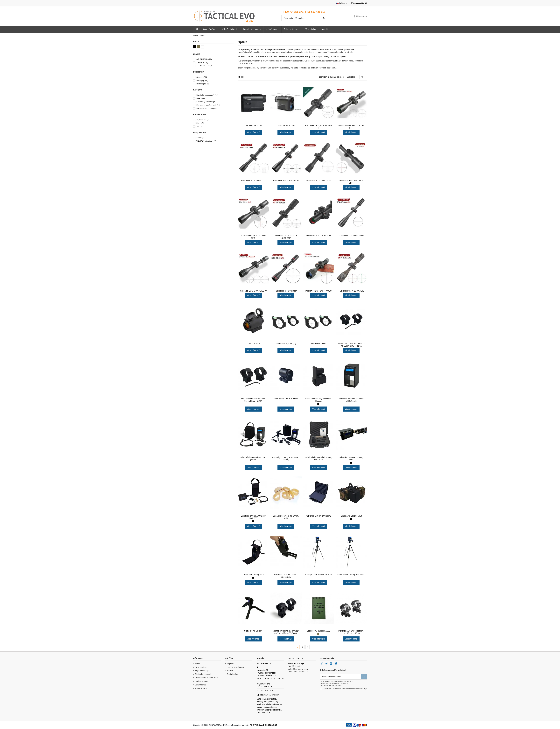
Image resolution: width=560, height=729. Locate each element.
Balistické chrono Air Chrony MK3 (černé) (351, 400)
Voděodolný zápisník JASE (319, 631)
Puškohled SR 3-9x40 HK (286, 291)
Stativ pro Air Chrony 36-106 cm (351, 575)
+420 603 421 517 (268, 691)
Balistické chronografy (207, 95)
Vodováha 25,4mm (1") (286, 343)
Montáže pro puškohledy (208, 105)
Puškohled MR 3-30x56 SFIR (286, 181)
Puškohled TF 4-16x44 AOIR (351, 236)
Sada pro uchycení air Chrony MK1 (286, 517)
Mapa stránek (201, 688)
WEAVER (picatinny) (206, 141)
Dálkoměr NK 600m (253, 125)
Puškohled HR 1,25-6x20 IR (319, 236)
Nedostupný (203, 84)
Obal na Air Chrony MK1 (253, 575)
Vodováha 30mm (319, 343)
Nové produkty (201, 667)
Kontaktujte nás (202, 681)
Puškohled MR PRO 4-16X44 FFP (351, 127)
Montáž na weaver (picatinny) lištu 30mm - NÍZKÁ (351, 632)
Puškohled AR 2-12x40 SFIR (319, 181)
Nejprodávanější (202, 671)
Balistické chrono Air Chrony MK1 (351, 459)
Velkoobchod (200, 685)
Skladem (202, 77)
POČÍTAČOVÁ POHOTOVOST (263, 725)
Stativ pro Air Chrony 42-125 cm (319, 575)
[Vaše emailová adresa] (340, 677)
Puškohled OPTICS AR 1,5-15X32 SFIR (286, 237)
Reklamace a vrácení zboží (207, 678)
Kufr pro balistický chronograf (319, 516)
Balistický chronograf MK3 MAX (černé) (286, 459)
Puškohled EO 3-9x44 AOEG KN (253, 291)
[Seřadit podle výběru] (352, 77)
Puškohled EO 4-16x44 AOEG (319, 291)
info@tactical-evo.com (269, 695)
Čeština (342, 3)
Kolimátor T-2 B (253, 343)
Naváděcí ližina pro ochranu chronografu (286, 576)
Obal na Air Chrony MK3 (351, 516)
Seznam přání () (359, 3)
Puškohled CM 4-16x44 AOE (351, 291)
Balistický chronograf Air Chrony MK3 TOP (319, 459)
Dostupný (202, 80)
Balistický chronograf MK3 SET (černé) (253, 459)
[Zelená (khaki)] (318, 634)
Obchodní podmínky (204, 674)
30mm (200, 123)
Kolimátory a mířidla (206, 102)
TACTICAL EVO (205, 66)
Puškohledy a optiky (207, 108)
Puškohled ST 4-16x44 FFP (253, 181)
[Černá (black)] (318, 404)
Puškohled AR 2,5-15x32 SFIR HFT (319, 127)
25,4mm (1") (203, 120)
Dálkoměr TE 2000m (286, 125)
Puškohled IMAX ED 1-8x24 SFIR (351, 182)
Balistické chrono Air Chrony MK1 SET (253, 517)
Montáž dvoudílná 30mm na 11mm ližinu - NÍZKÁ (253, 400)
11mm (200, 138)
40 (363, 77)
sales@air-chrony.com (298, 669)
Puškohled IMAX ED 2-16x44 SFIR (253, 237)
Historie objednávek (235, 667)
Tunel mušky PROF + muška (286, 399)
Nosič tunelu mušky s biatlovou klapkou (319, 400)
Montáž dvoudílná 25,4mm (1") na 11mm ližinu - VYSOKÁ (286, 632)
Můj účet (230, 663)
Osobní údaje (232, 674)
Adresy (230, 671)
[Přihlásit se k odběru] (364, 677)
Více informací (253, 132)
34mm (200, 126)
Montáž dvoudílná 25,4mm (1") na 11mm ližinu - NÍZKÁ (351, 345)
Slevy (197, 663)
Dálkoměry (202, 98)
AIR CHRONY (204, 59)
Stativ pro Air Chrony (253, 631)
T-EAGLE (202, 63)
